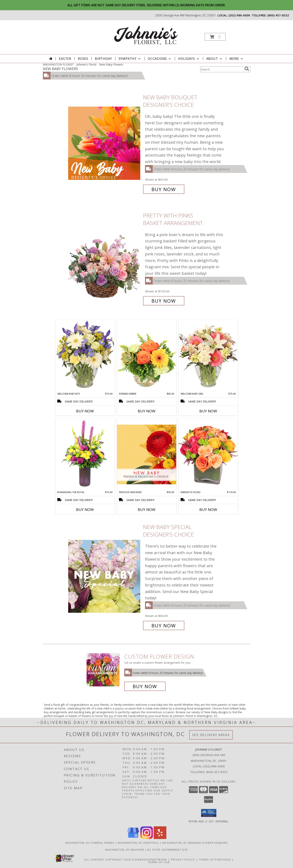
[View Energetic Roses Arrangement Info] (208, 454)
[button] (215, 37)
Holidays (189, 59)
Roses (83, 59)
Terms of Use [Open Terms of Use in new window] (159, 862)
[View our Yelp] (160, 838)
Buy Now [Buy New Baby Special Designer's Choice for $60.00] (164, 625)
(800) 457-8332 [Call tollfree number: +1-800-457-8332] (278, 15)
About (215, 59)
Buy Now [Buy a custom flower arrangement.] (145, 686)
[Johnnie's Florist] (146, 36)
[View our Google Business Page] (133, 838)
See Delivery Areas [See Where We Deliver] (211, 735)
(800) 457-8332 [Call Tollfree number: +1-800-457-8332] (217, 772)
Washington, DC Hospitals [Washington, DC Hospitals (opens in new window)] (138, 843)
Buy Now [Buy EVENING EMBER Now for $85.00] (147, 411)
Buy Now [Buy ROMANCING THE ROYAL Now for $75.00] (85, 510)
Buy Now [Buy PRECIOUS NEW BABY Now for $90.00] (147, 510)
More (237, 59)
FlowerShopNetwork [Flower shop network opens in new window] (149, 859)
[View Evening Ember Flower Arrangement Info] (147, 356)
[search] (247, 69)
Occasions (160, 59)
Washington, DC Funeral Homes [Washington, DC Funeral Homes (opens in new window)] (90, 843)
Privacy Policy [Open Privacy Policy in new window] (183, 859)
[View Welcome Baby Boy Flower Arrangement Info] (85, 356)
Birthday (103, 59)
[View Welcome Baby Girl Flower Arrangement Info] (208, 356)
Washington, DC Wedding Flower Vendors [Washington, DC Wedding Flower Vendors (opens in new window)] (195, 843)
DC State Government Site (168, 849)
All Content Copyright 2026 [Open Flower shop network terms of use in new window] (107, 859)
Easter (65, 59)
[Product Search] (221, 69)
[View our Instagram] (147, 838)
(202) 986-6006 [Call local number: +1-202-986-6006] (239, 15)
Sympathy (130, 59)
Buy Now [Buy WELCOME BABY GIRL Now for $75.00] (208, 411)
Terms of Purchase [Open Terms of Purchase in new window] (215, 859)
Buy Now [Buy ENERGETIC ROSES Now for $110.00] (208, 510)
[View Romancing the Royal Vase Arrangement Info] (85, 454)
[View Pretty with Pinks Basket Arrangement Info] (105, 258)
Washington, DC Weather (125, 849)
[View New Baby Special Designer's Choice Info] (105, 576)
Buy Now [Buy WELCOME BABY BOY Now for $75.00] (85, 411)
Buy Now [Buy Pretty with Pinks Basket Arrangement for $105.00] (164, 301)
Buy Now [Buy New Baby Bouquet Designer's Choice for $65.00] (164, 189)
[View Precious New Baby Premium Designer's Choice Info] (147, 454)
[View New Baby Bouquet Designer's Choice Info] (105, 143)
